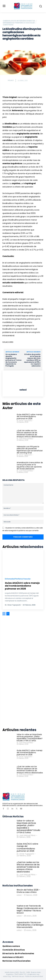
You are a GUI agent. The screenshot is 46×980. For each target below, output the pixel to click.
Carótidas (8, 25)
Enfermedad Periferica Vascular (19, 23)
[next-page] (8, 614)
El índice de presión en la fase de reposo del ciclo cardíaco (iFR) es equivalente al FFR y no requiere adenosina (32, 360)
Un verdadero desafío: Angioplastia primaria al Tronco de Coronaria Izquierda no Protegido (13, 360)
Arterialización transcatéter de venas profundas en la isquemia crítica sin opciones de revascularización (30, 466)
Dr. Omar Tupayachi (24, 421)
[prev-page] (4, 614)
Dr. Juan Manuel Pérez (25, 439)
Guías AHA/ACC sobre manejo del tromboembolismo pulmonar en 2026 (30, 417)
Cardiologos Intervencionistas (19, 21)
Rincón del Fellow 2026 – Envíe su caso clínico (28, 891)
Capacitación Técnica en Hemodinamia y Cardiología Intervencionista (30, 925)
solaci (11, 80)
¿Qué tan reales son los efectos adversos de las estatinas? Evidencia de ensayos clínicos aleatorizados (30, 434)
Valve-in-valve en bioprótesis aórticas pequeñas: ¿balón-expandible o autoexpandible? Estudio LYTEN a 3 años (30, 738)
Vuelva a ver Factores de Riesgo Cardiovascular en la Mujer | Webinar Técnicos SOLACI (30, 909)
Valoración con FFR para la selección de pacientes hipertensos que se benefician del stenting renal (30, 450)
